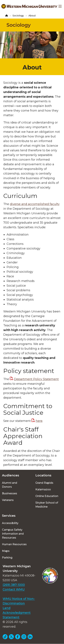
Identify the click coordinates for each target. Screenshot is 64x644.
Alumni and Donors (10, 485)
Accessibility (10, 523)
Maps (6, 551)
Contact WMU (14, 589)
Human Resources (14, 544)
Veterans (8, 500)
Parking (7, 558)
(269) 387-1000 (14, 585)
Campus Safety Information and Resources (13, 534)
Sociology (18, 16)
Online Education (47, 496)
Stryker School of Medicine (47, 505)
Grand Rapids (44, 483)
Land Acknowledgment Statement (17, 613)
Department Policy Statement (36, 379)
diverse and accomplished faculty (35, 204)
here (39, 421)
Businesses (10, 493)
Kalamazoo (43, 489)
